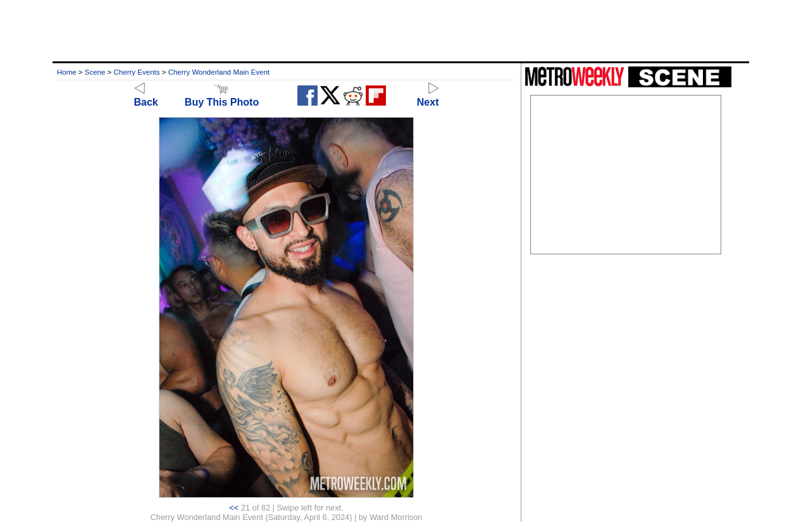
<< (234, 508)
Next (428, 96)
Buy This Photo (222, 96)
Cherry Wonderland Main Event (219, 72)
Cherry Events (137, 72)
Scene (95, 72)
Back (146, 96)
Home (67, 72)
